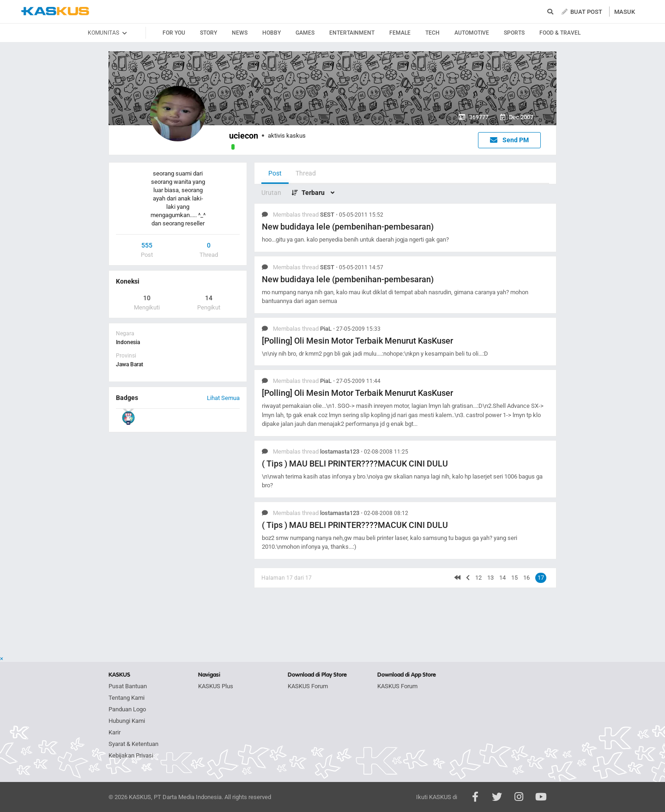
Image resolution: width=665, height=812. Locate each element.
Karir (115, 732)
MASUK (625, 12)
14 (502, 578)
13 (490, 578)
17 (541, 578)
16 (526, 578)
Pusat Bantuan (128, 686)
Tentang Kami (127, 698)
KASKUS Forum (308, 686)
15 (514, 578)
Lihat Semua (223, 398)
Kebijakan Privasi (131, 755)
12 (478, 578)
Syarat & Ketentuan (133, 744)
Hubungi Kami (127, 721)
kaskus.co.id (55, 11)
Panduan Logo (127, 709)
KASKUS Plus (216, 686)
